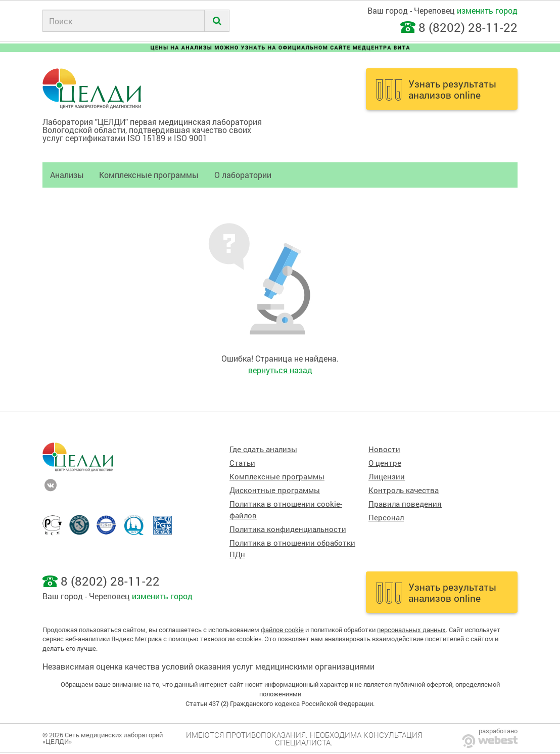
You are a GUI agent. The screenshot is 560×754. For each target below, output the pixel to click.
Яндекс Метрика (136, 639)
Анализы (67, 175)
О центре (385, 463)
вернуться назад (280, 370)
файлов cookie (282, 630)
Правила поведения (405, 504)
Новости (384, 449)
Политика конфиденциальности (288, 529)
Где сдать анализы (263, 449)
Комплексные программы (149, 175)
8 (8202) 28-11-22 (468, 27)
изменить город (487, 10)
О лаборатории (243, 175)
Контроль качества (404, 490)
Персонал (386, 518)
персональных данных (411, 630)
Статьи (242, 463)
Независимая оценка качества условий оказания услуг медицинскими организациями (208, 666)
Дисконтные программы (275, 490)
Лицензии (387, 477)
